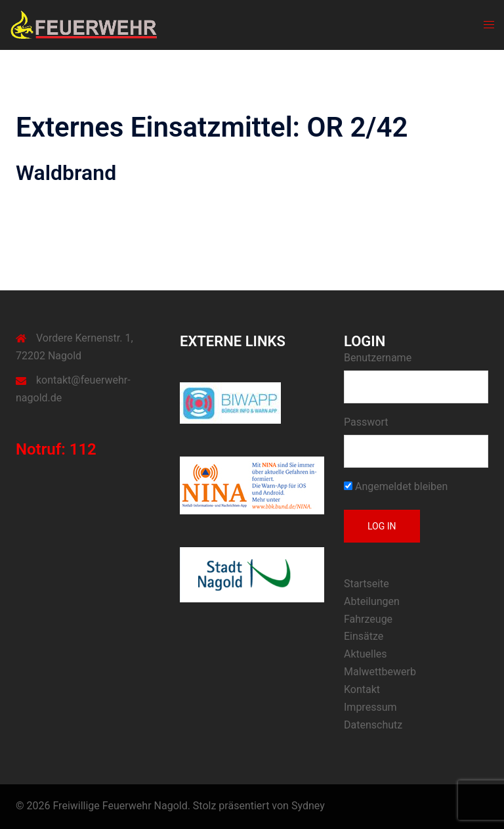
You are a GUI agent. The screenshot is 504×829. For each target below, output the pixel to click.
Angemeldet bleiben (396, 486)
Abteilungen (372, 601)
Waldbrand (66, 173)
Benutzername (378, 358)
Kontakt (362, 689)
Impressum (370, 707)
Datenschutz (373, 725)
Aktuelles (366, 654)
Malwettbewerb (380, 672)
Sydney (308, 806)
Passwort (366, 422)
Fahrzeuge (368, 619)
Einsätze (364, 636)
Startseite (367, 584)
